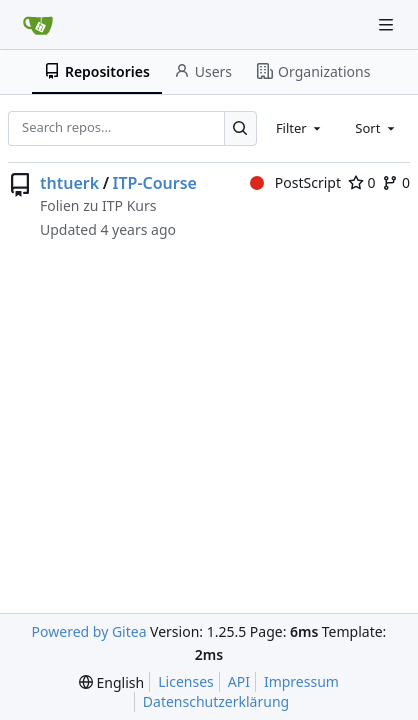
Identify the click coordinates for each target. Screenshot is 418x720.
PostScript (295, 182)
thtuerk (69, 183)
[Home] (38, 25)
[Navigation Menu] (388, 24)
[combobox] (300, 128)
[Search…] (240, 128)
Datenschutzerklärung (216, 701)
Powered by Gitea (89, 631)
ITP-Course (155, 183)
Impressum (301, 681)
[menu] (111, 682)
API (239, 681)
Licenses (186, 681)
